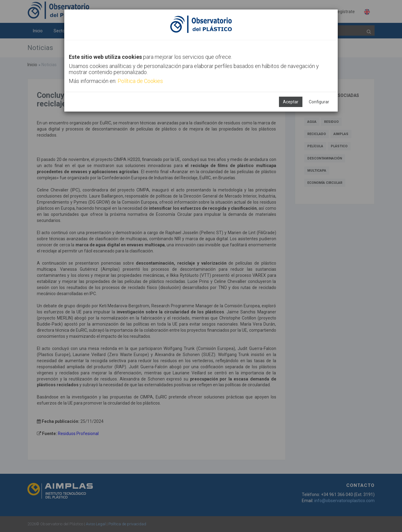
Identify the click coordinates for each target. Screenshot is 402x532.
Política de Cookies (140, 81)
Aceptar (291, 102)
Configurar (319, 102)
